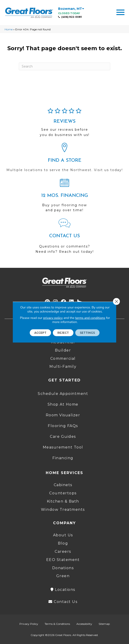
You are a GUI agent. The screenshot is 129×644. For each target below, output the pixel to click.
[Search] (64, 66)
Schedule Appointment (63, 394)
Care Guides (63, 437)
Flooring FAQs (63, 426)
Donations (63, 568)
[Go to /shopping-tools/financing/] (64, 197)
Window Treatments (63, 510)
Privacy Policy (29, 624)
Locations (63, 590)
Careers (63, 551)
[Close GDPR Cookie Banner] (116, 301)
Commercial (63, 359)
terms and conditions (90, 318)
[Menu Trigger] (120, 12)
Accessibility (84, 624)
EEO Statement (63, 560)
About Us (63, 535)
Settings (87, 332)
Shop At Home (63, 404)
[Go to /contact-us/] (64, 238)
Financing (63, 458)
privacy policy (53, 318)
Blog (63, 543)
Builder (63, 350)
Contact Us (63, 602)
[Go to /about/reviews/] (64, 124)
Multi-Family (63, 366)
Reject (63, 332)
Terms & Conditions (57, 624)
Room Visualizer (63, 415)
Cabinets (63, 485)
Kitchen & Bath (63, 501)
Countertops (63, 493)
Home (9, 29)
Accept (40, 332)
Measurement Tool (63, 447)
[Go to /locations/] (64, 159)
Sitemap (104, 624)
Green (63, 576)
